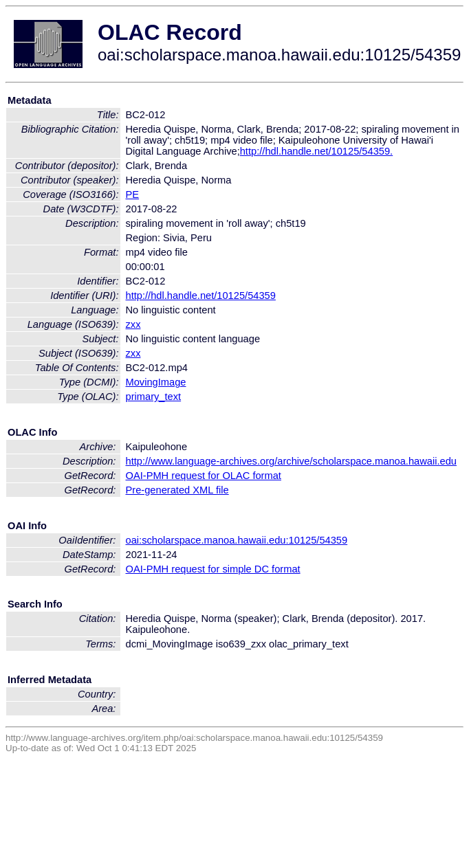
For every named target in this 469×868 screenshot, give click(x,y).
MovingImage (156, 382)
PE (133, 194)
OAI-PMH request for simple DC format (213, 569)
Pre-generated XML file (177, 490)
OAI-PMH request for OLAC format (204, 476)
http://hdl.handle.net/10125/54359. (316, 151)
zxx (133, 324)
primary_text (154, 397)
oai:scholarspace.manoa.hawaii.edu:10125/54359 (237, 540)
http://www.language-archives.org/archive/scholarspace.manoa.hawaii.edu (291, 461)
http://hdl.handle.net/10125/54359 (201, 296)
